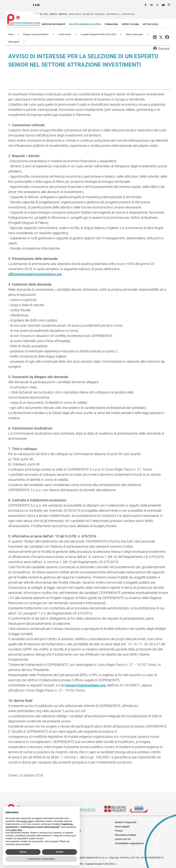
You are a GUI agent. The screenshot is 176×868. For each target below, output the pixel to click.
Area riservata (113, 14)
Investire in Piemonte (53, 24)
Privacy (119, 830)
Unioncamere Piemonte (143, 811)
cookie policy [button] (16, 830)
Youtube (164, 4)
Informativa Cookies (126, 835)
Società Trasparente (126, 822)
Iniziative (63, 14)
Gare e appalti (75, 14)
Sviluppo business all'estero (85, 24)
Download (100, 14)
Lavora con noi (128, 14)
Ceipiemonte (24, 21)
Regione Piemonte (117, 811)
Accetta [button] (59, 852)
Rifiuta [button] (23, 852)
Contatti (53, 14)
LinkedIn (152, 4)
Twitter (158, 4)
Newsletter (88, 14)
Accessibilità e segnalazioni (129, 843)
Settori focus (150, 24)
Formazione (111, 24)
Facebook (146, 4)
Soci (46, 14)
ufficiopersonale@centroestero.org (35, 274)
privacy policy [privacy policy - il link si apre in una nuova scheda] (27, 821)
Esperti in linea (130, 24)
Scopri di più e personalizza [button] (41, 859)
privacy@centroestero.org (86, 685)
